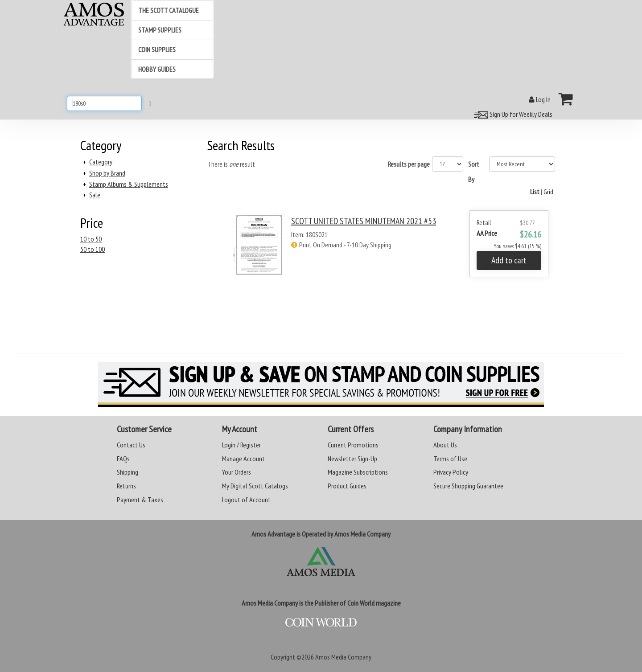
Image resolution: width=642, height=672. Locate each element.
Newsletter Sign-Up (352, 459)
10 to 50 (91, 239)
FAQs (123, 459)
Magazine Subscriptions (358, 472)
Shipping (128, 472)
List (535, 192)
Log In (540, 99)
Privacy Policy (451, 472)
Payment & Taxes (140, 500)
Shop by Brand (107, 173)
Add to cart (509, 260)
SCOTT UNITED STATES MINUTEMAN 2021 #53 (364, 221)
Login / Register (241, 445)
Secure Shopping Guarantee (468, 486)
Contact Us (131, 445)
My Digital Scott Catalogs (255, 486)
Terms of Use (450, 459)
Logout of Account (246, 500)
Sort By (474, 172)
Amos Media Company (343, 657)
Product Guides (347, 486)
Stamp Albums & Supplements (129, 184)
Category (101, 162)
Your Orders (237, 472)
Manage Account (243, 459)
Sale (95, 195)
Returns (126, 486)
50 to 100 (93, 249)
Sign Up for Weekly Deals (512, 114)
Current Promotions (353, 445)
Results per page (409, 164)
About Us (445, 445)
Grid (548, 192)
